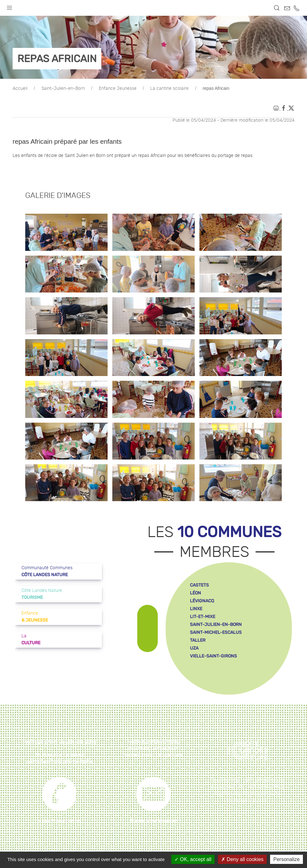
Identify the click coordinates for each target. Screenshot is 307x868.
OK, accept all (193, 859)
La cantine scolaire (169, 89)
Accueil (20, 89)
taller (198, 640)
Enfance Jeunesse (118, 89)
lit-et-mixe (203, 617)
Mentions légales (263, 780)
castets (199, 585)
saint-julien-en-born (216, 625)
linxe (196, 609)
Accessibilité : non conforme (248, 787)
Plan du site (225, 780)
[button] (9, 6)
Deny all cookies (242, 859)
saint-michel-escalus (216, 632)
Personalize (286, 859)
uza (194, 648)
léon (195, 593)
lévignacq (202, 601)
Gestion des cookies (237, 794)
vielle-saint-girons (213, 656)
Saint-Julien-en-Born (63, 89)
